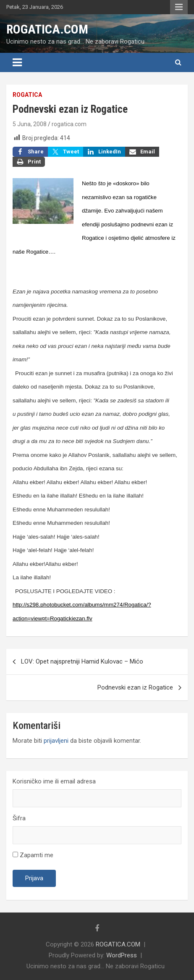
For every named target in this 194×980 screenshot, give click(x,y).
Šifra (19, 818)
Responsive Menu (179, 7)
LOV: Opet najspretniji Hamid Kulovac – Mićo (82, 661)
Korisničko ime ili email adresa (54, 781)
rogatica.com (69, 124)
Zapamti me (33, 855)
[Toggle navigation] (17, 62)
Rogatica (27, 95)
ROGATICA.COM (47, 29)
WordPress (122, 955)
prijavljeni (56, 741)
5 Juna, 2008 (30, 124)
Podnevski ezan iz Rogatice (135, 687)
